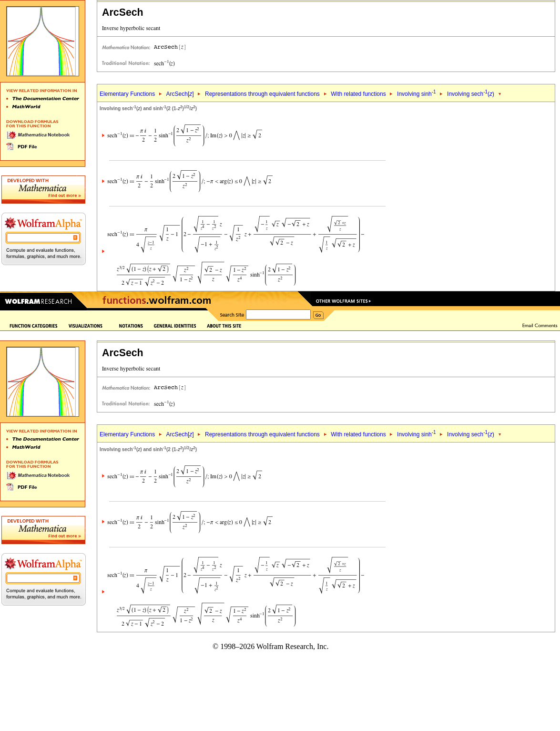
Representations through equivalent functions (262, 94)
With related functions (358, 94)
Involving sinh (417, 94)
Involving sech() (471, 94)
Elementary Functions (127, 94)
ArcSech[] (180, 94)
